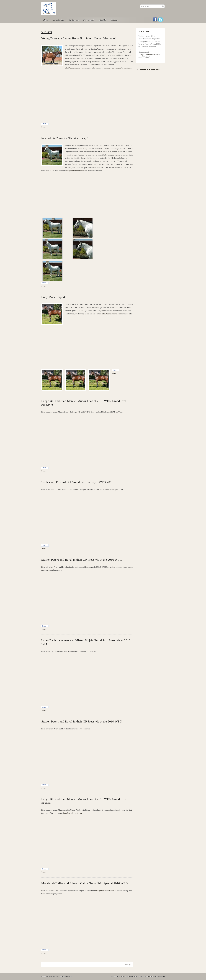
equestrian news (121, 976)
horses (136, 976)
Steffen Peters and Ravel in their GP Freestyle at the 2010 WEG (82, 560)
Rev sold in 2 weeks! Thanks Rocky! (65, 138)
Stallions (114, 20)
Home (46, 20)
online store (143, 976)
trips (156, 976)
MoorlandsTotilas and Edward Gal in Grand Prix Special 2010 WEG (84, 883)
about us (130, 976)
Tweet (44, 127)
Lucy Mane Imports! (54, 297)
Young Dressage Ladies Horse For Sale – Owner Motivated (79, 38)
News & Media (89, 20)
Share (44, 124)
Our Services (74, 20)
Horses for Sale (58, 20)
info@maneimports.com (74, 68)
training (150, 976)
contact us (162, 976)
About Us (103, 20)
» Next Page (127, 965)
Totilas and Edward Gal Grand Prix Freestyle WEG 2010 (77, 482)
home (113, 976)
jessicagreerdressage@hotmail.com (118, 68)
